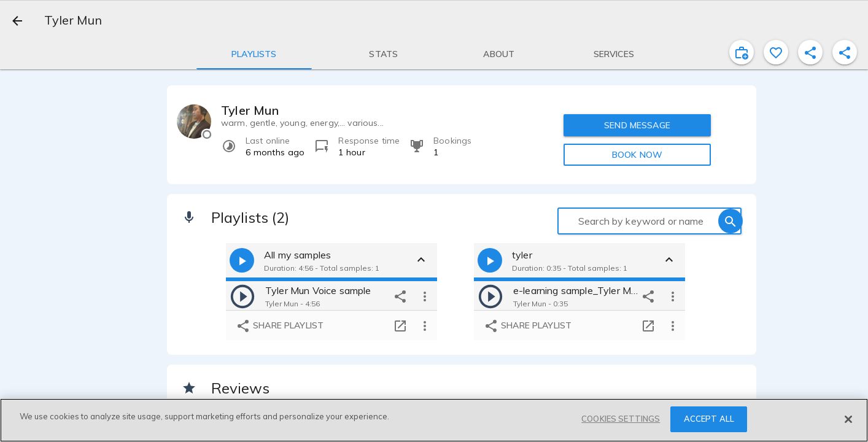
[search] (730, 221)
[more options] (425, 296)
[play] (242, 296)
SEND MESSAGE (637, 125)
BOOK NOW (637, 155)
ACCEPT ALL (709, 419)
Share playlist (280, 326)
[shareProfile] (810, 52)
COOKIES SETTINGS (621, 419)
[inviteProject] (742, 52)
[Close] (848, 419)
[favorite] (776, 52)
